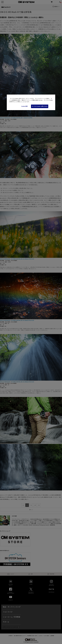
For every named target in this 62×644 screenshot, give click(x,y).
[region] (31, 102)
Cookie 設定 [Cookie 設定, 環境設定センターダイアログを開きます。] (25, 106)
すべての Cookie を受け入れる (40, 106)
